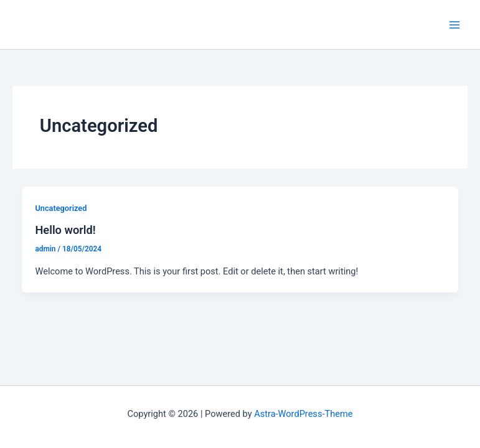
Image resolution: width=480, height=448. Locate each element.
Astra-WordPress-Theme (303, 414)
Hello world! (65, 230)
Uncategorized (61, 208)
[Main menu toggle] (454, 25)
